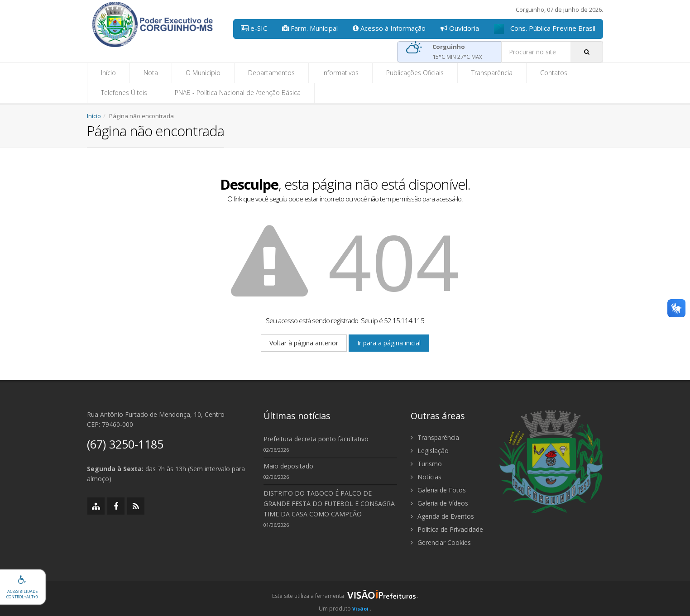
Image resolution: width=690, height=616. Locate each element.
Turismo (426, 464)
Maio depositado (288, 466)
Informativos (340, 73)
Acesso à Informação (389, 28)
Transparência (492, 73)
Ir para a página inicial (389, 343)
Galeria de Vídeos (439, 503)
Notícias (426, 477)
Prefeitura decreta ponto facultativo (316, 439)
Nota (151, 73)
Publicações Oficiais (415, 73)
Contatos (554, 73)
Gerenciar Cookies (441, 542)
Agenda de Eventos (442, 516)
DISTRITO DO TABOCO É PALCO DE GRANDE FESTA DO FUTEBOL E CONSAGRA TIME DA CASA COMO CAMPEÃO (329, 504)
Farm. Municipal (310, 28)
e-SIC (254, 28)
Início (108, 73)
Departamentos (271, 73)
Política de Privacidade (447, 529)
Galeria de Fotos (438, 490)
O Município (203, 73)
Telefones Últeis (124, 93)
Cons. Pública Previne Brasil (545, 29)
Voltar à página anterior (304, 343)
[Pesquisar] (587, 52)
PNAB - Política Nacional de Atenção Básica (238, 93)
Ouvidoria (460, 28)
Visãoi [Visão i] (360, 609)
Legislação (430, 451)
